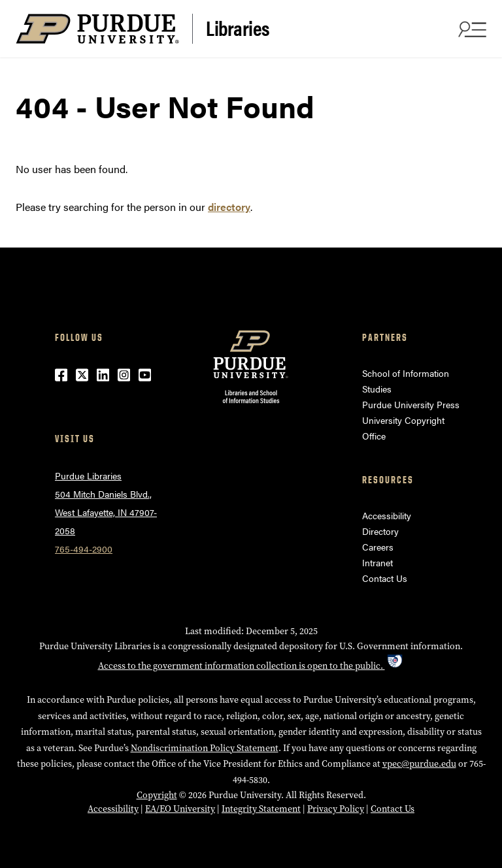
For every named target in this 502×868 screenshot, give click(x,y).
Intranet (377, 562)
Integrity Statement (261, 809)
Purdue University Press (411, 404)
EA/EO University (180, 809)
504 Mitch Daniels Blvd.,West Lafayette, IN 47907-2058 (106, 512)
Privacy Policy (336, 809)
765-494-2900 (84, 549)
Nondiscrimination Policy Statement (205, 748)
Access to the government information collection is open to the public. (251, 666)
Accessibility (387, 515)
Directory (380, 531)
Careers (378, 547)
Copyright (157, 795)
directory (229, 207)
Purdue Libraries (88, 475)
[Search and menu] (471, 29)
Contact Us (385, 578)
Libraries (238, 27)
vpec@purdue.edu (419, 764)
